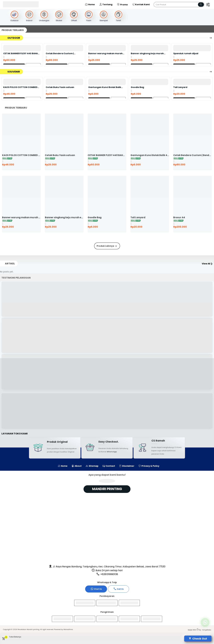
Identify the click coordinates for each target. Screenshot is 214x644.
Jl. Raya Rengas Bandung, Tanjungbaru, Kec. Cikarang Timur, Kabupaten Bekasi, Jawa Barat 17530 (107, 567)
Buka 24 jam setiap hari (107, 570)
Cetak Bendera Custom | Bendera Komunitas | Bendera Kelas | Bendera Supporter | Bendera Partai (63, 53)
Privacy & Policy (149, 466)
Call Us (119, 589)
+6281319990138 (107, 574)
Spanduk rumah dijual (186, 53)
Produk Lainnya (107, 246)
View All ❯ (207, 264)
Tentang (106, 4)
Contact (109, 466)
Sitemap (92, 466)
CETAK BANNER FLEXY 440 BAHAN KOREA (21, 53)
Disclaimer (127, 466)
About (77, 466)
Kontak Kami (141, 4)
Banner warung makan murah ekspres (105, 53)
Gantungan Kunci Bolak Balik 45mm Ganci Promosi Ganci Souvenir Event (105, 87)
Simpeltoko (207, 630)
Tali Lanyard (180, 87)
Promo (122, 4)
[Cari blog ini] (179, 5)
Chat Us (96, 589)
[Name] (201, 5)
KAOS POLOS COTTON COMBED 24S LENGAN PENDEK (20, 87)
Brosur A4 (179, 217)
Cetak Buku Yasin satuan (60, 87)
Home (90, 4)
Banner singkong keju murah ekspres (147, 53)
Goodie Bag (137, 87)
